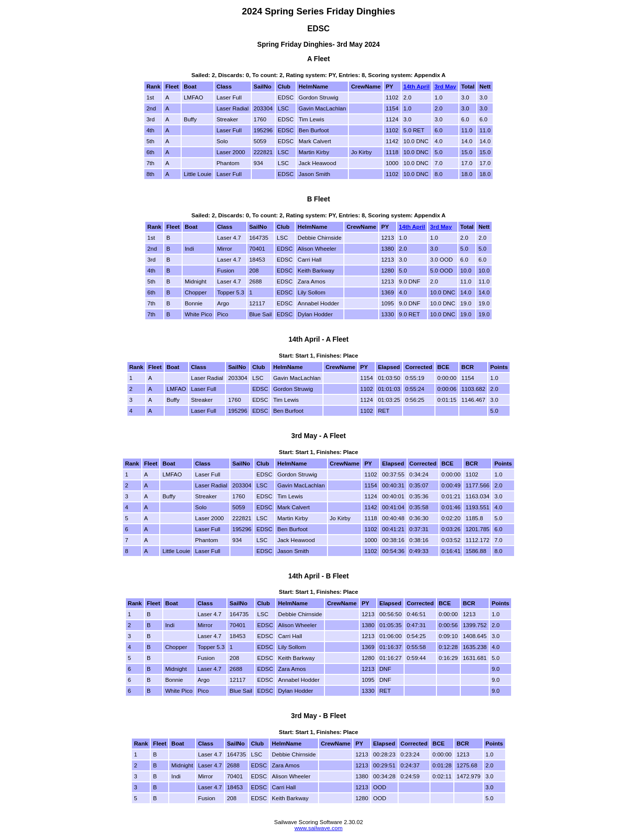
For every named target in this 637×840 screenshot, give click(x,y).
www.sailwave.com (319, 828)
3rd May (445, 87)
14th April (417, 87)
